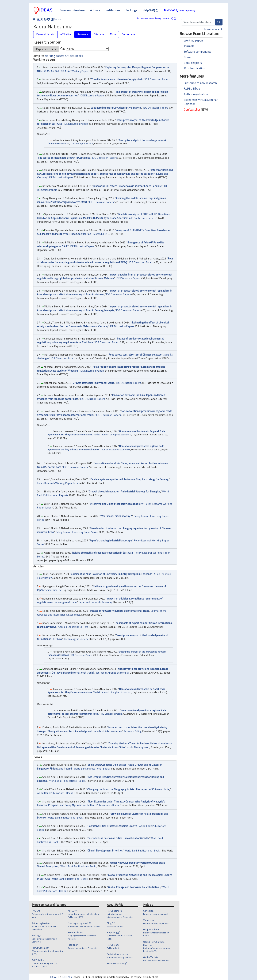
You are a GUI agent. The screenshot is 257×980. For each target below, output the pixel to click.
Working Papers (80, 71)
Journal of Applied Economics (117, 435)
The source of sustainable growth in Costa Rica (64, 158)
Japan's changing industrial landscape (111, 541)
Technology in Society (82, 144)
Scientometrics (54, 590)
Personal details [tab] (45, 34)
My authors (162, 19)
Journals (189, 46)
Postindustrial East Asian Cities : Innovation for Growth (118, 838)
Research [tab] (83, 34)
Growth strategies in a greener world (94, 383)
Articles (70, 56)
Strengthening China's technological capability (116, 504)
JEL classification (194, 68)
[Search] (219, 22)
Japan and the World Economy (95, 602)
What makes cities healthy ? (116, 516)
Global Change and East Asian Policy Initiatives (134, 887)
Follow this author (147, 19)
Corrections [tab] (128, 34)
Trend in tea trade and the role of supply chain (117, 80)
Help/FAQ (150, 10)
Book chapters (193, 63)
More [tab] (113, 34)
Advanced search (213, 29)
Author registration (196, 94)
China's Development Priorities (105, 851)
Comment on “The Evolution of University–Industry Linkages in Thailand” (111, 574)
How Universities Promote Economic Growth (112, 826)
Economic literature (72, 10)
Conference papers (145, 218)
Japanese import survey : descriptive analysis (116, 108)
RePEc (67, 977)
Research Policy (132, 731)
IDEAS (54, 977)
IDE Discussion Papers (157, 80)
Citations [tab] (99, 34)
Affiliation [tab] (66, 34)
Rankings (131, 10)
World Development (138, 747)
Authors (95, 10)
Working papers (194, 40)
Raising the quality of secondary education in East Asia (102, 553)
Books (188, 57)
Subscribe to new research (200, 83)
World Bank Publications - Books (92, 769)
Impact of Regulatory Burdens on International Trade (120, 611)
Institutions (113, 10)
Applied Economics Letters (73, 627)
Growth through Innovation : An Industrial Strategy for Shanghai (125, 492)
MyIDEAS (179, 10)
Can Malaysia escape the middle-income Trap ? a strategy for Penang (129, 479)
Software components (197, 52)
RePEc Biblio (192, 89)
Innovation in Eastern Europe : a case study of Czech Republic (127, 186)
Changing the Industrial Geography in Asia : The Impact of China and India (128, 789)
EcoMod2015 (100, 234)
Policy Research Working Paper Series (58, 483)
